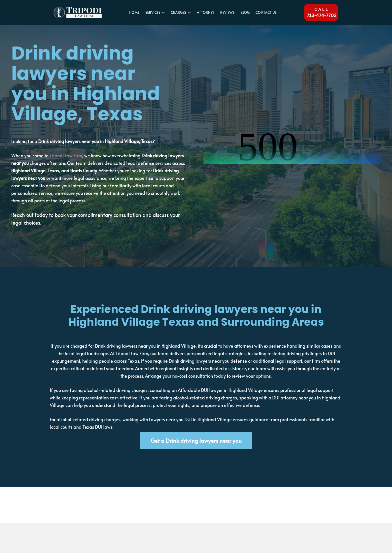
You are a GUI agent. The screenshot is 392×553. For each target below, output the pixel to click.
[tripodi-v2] (80, 13)
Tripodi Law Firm (66, 155)
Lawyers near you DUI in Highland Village (190, 419)
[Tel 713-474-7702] (321, 13)
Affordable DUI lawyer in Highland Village (220, 390)
